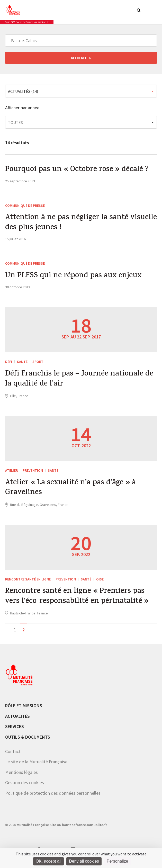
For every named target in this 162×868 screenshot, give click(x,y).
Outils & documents (28, 741)
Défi (9, 363)
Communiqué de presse (25, 206)
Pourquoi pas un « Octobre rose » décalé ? (78, 170)
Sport (38, 363)
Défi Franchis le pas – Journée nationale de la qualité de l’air (80, 381)
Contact (13, 755)
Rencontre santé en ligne (28, 582)
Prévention (33, 473)
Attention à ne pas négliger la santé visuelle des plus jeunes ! (68, 224)
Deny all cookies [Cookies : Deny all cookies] (84, 861)
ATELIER (11, 473)
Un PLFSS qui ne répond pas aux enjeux (74, 278)
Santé (22, 363)
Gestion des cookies (25, 787)
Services (15, 731)
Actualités (17, 720)
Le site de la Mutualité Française (36, 766)
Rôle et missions (24, 710)
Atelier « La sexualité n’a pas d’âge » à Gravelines (72, 491)
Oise (100, 582)
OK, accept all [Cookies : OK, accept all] (49, 861)
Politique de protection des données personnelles (53, 797)
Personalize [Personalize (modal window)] (118, 861)
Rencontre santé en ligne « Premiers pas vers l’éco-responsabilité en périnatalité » (78, 600)
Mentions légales (21, 776)
